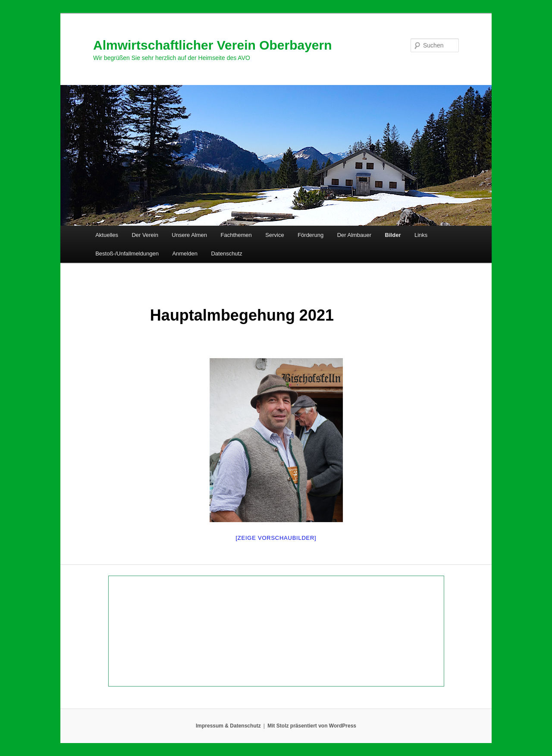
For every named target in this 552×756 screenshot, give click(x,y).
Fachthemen (236, 235)
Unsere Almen (189, 235)
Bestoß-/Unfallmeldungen (127, 254)
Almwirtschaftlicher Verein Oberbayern (213, 45)
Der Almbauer (354, 235)
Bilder (393, 235)
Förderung (310, 235)
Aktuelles (107, 235)
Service (274, 235)
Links (421, 235)
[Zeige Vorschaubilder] (276, 538)
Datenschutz (226, 254)
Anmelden (185, 254)
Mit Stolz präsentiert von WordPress (312, 726)
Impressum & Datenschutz (228, 726)
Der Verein (145, 235)
